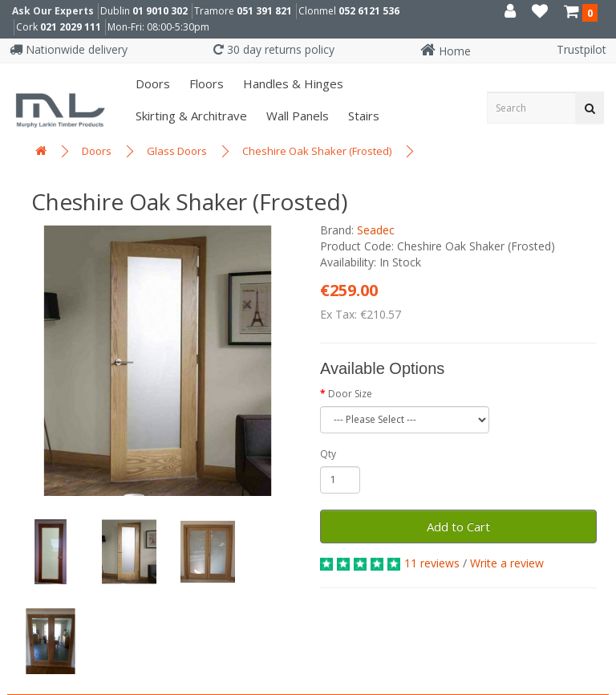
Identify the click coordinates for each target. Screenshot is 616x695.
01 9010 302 (160, 11)
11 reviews (432, 563)
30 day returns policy (274, 49)
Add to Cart (458, 526)
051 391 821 (264, 11)
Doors (151, 83)
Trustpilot (582, 49)
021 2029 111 (71, 27)
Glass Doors (177, 151)
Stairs (362, 116)
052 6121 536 (369, 11)
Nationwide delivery (69, 49)
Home (446, 51)
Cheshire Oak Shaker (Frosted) (317, 151)
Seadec (376, 230)
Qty (328, 454)
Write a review (507, 563)
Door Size (350, 394)
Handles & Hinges (292, 83)
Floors (205, 83)
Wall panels (296, 116)
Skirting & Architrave (190, 116)
